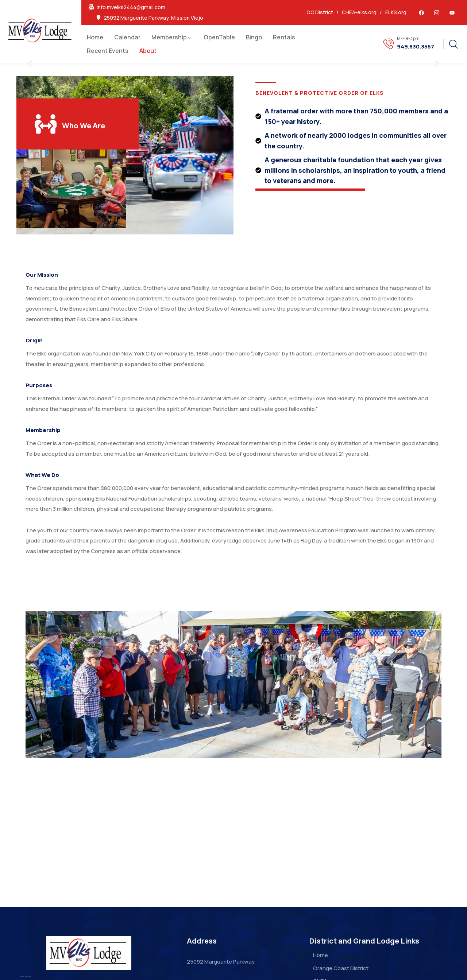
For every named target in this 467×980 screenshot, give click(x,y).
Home (95, 37)
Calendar (127, 37)
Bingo (254, 37)
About (148, 51)
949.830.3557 (416, 47)
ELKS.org (396, 12)
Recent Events (108, 51)
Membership (169, 37)
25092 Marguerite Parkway (221, 962)
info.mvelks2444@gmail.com (131, 7)
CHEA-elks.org (359, 12)
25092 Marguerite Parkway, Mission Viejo (154, 18)
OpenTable (219, 37)
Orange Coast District (341, 968)
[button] (30, 64)
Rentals (284, 37)
